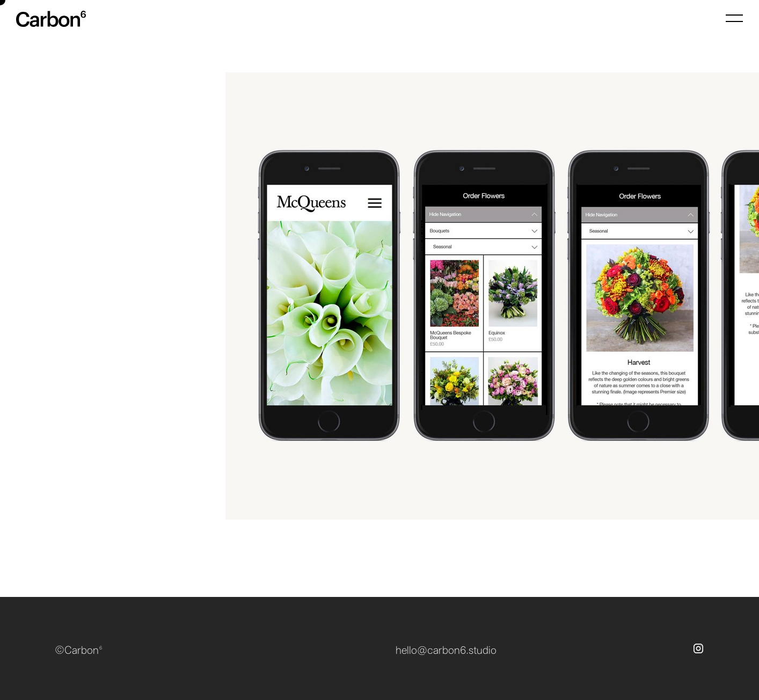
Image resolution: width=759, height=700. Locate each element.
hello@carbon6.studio (446, 651)
